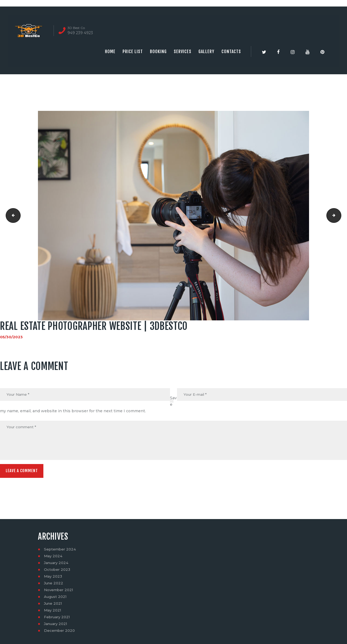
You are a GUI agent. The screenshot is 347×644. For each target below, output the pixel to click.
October (58, 572)
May (54, 558)
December (60, 633)
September (61, 551)
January (57, 565)
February (58, 619)
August (56, 599)
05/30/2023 (12, 337)
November (60, 592)
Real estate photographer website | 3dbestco (339, 215)
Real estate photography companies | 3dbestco (12, 215)
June (54, 585)
